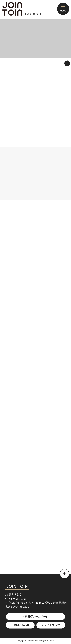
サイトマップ (52, 625)
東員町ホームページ (37, 617)
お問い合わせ (21, 625)
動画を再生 (67, 63)
